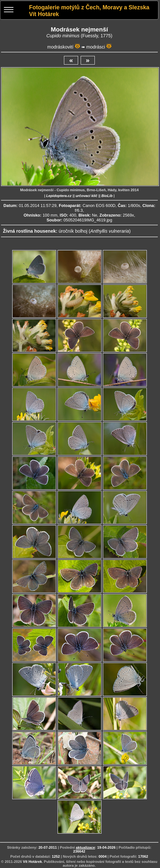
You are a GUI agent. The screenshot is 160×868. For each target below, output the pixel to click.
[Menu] (9, 10)
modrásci (96, 47)
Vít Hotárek (32, 862)
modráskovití (60, 47)
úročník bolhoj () (94, 231)
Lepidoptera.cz (59, 196)
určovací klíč (86, 196)
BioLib (107, 196)
